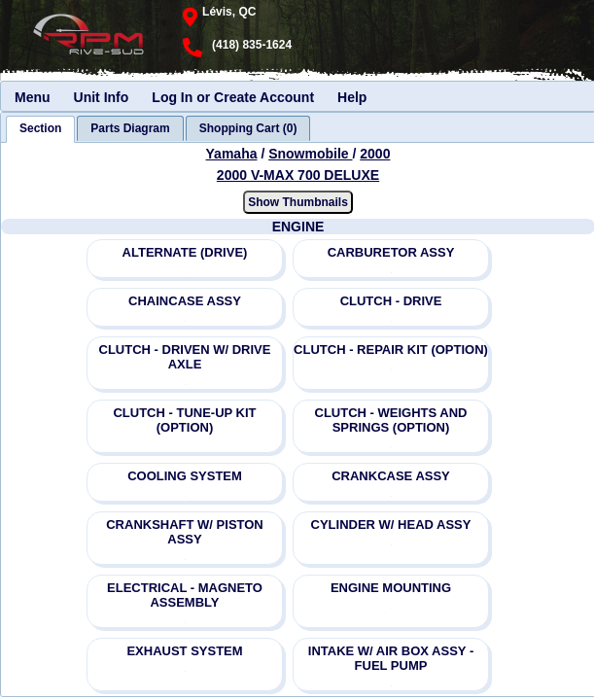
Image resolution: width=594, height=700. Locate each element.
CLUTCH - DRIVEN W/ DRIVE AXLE (185, 357)
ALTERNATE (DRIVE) (185, 252)
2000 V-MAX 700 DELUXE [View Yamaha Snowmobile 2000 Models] (298, 175)
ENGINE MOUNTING (391, 588)
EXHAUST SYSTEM (184, 651)
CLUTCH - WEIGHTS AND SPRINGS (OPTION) (391, 420)
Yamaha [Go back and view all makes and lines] (232, 154)
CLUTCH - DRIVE (391, 301)
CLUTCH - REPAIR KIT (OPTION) (391, 350)
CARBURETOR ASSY (391, 252)
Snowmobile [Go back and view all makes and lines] (310, 154)
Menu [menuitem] (33, 97)
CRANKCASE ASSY (391, 476)
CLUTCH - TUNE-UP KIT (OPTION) (184, 420)
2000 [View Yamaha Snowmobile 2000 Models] (375, 154)
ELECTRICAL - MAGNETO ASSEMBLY (185, 595)
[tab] (40, 129)
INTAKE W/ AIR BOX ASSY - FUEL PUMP (391, 658)
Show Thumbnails (298, 202)
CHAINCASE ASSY (185, 301)
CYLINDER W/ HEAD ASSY (391, 525)
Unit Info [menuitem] (102, 97)
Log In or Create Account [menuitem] (233, 97)
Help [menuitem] (352, 97)
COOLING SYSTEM (185, 476)
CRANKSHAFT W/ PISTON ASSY (185, 532)
